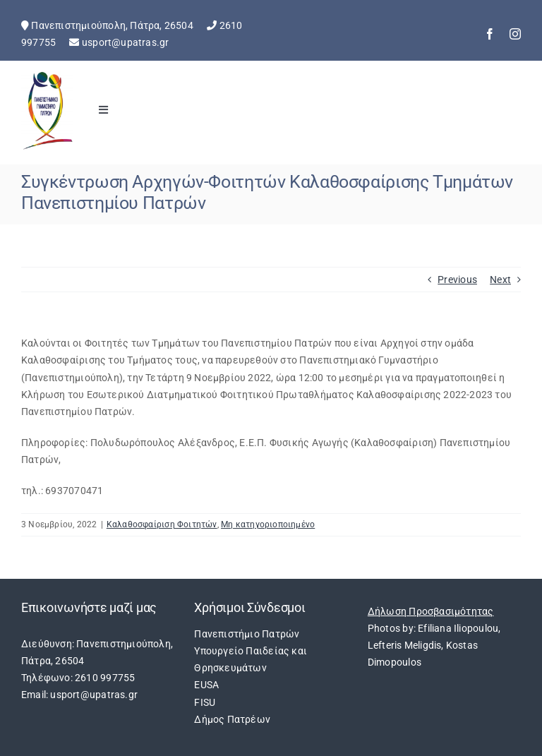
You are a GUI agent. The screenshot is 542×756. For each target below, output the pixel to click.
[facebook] (490, 34)
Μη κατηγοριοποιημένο (268, 524)
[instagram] (515, 34)
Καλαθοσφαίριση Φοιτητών (162, 524)
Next (500, 280)
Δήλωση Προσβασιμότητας (431, 611)
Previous (457, 280)
